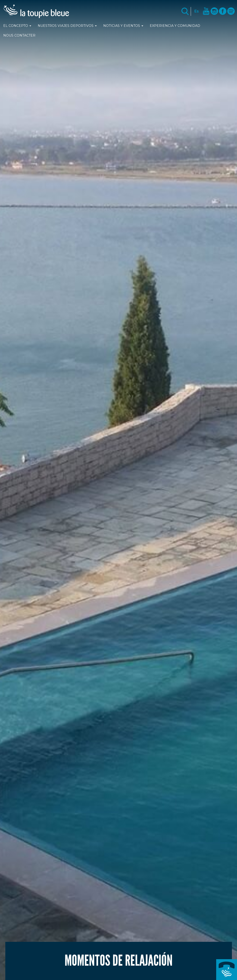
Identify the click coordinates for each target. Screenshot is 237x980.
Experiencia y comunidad (175, 26)
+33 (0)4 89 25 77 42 (227, 970)
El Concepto (17, 26)
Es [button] (197, 11)
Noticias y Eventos (123, 26)
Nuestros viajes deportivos (67, 26)
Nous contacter (19, 35)
